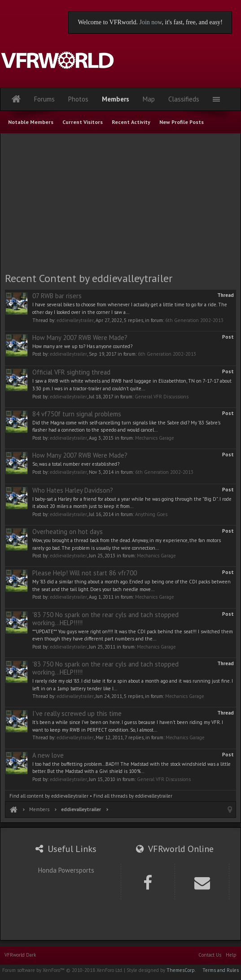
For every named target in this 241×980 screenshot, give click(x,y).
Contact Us (210, 955)
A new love (48, 755)
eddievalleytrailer (75, 320)
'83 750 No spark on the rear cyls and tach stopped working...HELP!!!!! (105, 619)
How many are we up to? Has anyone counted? (82, 346)
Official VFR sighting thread (71, 372)
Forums (44, 99)
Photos (78, 99)
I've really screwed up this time (77, 713)
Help (231, 955)
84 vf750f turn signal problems (77, 414)
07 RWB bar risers (57, 296)
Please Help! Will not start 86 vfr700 (85, 573)
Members (116, 99)
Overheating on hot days (68, 532)
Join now (150, 22)
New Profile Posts (182, 122)
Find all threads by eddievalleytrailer (133, 796)
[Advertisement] (121, 202)
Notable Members (31, 122)
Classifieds (184, 99)
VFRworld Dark (20, 955)
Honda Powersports (66, 870)
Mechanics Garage (155, 438)
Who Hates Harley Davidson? (73, 490)
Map (149, 99)
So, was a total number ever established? (76, 464)
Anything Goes (151, 514)
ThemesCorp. (181, 970)
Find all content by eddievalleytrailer (49, 796)
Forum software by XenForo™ (62, 970)
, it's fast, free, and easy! (192, 22)
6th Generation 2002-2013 (194, 320)
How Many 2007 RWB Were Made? (80, 338)
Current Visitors (83, 122)
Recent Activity (131, 122)
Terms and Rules (221, 970)
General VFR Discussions (162, 397)
